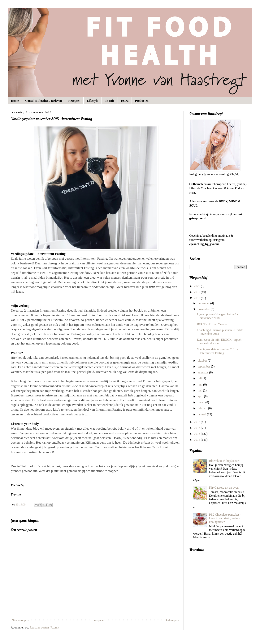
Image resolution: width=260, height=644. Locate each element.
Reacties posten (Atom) (44, 627)
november (204, 309)
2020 (197, 286)
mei (200, 390)
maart (201, 402)
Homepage (97, 620)
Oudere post (172, 620)
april (201, 396)
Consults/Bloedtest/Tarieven (43, 101)
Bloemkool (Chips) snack (225, 461)
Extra (125, 101)
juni (200, 384)
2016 (197, 428)
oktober (203, 361)
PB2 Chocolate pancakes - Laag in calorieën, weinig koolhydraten (225, 518)
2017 (197, 422)
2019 (197, 292)
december (204, 303)
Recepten (74, 101)
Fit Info (110, 101)
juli (200, 378)
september (204, 366)
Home (15, 101)
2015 (197, 434)
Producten (142, 101)
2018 (197, 298)
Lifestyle (92, 101)
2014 (197, 440)
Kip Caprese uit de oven (224, 488)
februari (203, 408)
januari (202, 414)
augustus (203, 372)
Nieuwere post (21, 620)
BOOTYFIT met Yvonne (212, 324)
